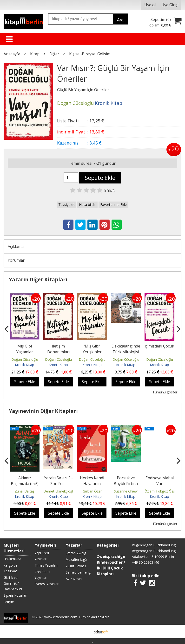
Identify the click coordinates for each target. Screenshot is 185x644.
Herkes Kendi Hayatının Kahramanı (92, 484)
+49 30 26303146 (145, 562)
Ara (120, 20)
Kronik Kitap (25, 365)
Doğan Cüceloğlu (25, 359)
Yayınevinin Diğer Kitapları (43, 411)
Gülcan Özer (92, 491)
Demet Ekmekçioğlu (59, 491)
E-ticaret (85, 631)
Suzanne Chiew (126, 491)
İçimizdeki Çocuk (159, 346)
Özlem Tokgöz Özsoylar (164, 491)
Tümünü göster (165, 392)
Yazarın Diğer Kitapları (38, 279)
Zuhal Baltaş (25, 491)
